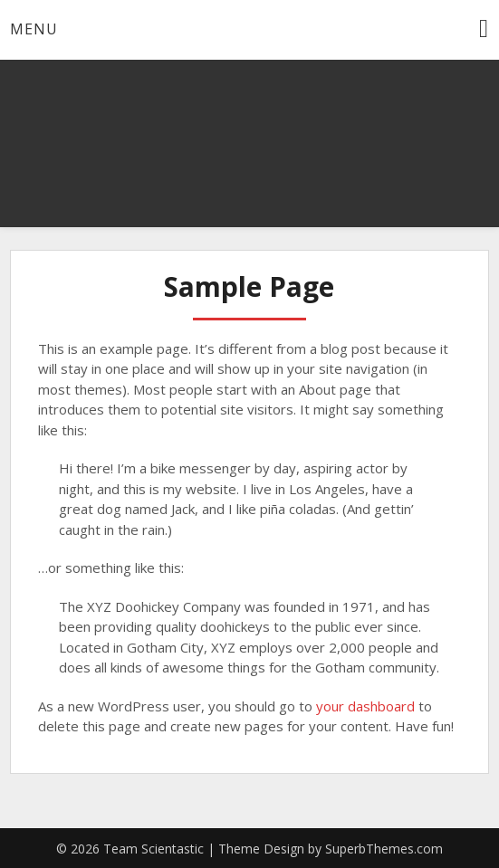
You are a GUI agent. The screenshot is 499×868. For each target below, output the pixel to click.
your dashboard (365, 706)
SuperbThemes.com (384, 849)
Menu (34, 29)
